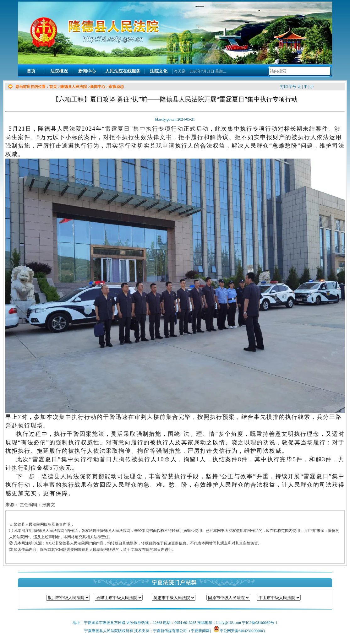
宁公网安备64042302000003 (242, 631)
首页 (31, 71)
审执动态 (116, 87)
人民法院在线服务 (123, 71)
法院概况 (59, 71)
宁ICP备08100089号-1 (259, 623)
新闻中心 (87, 71)
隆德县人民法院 (74, 87)
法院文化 (159, 71)
